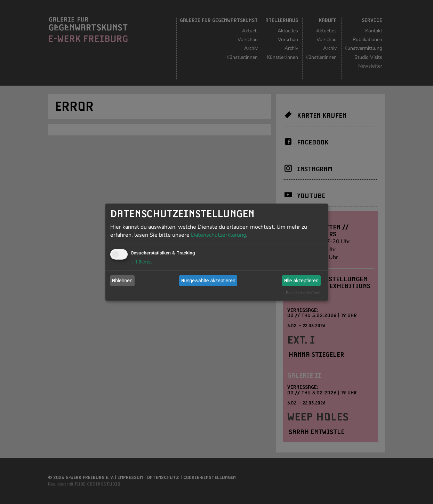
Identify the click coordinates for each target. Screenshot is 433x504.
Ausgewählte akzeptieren (208, 281)
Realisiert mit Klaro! (303, 293)
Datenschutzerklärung (219, 235)
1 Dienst (142, 261)
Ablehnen (122, 281)
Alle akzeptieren (301, 281)
